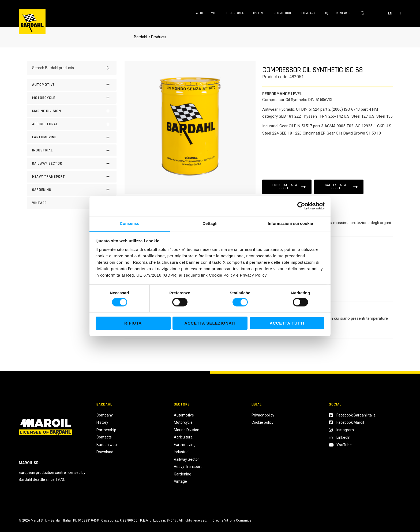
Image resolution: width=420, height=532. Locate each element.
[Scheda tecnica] (287, 187)
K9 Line (259, 13)
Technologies (283, 13)
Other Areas (236, 13)
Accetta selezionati (210, 323)
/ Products (157, 37)
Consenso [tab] (130, 223)
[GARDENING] (72, 190)
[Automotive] (72, 85)
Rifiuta (133, 323)
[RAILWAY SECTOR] (72, 163)
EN (390, 13)
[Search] (108, 68)
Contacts (343, 13)
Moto (215, 13)
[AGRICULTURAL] (72, 124)
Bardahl (140, 37)
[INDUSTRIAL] (72, 150)
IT (400, 13)
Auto (200, 13)
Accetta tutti (287, 323)
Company (308, 13)
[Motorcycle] (72, 98)
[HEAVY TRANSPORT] (72, 177)
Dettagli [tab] (210, 223)
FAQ (326, 13)
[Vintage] (72, 203)
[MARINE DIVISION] (72, 111)
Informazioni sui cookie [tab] (290, 223)
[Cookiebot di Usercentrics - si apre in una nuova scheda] (301, 206)
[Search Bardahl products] (67, 68)
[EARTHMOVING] (72, 137)
